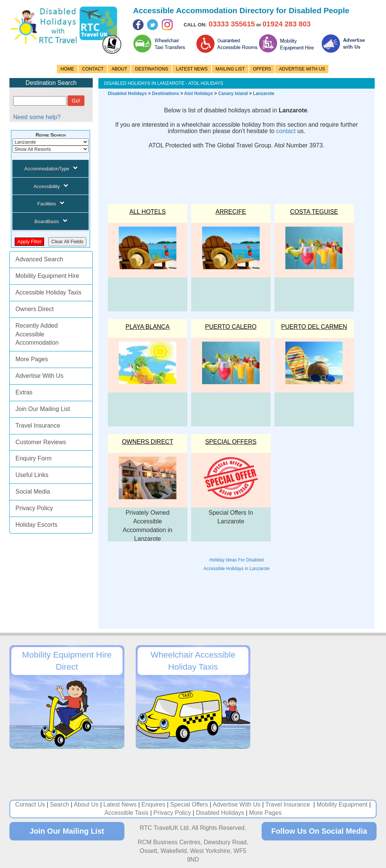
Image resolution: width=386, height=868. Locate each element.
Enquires (153, 804)
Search (60, 804)
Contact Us (30, 804)
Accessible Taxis (126, 813)
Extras (24, 392)
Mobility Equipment (342, 804)
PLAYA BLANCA (148, 327)
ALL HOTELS (147, 212)
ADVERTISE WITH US (302, 69)
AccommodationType (51, 168)
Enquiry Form (34, 458)
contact (286, 131)
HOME (67, 69)
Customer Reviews (41, 442)
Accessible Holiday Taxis (48, 292)
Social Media (33, 492)
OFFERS (262, 69)
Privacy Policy (34, 508)
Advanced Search (39, 259)
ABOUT (119, 69)
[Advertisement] (241, 173)
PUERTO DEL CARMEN (314, 327)
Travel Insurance (38, 426)
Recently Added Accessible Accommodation (37, 334)
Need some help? (37, 117)
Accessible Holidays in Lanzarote (236, 569)
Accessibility (51, 186)
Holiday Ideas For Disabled (236, 560)
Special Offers (231, 442)
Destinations (165, 94)
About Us (86, 804)
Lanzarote (264, 94)
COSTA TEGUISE (314, 212)
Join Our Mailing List (43, 409)
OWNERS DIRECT (147, 442)
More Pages (32, 359)
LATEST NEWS (192, 69)
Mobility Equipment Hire (47, 276)
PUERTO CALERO (231, 327)
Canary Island (233, 94)
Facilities (51, 203)
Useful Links (32, 475)
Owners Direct (34, 309)
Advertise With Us (39, 376)
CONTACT (93, 69)
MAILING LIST (230, 69)
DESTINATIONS (152, 69)
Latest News (120, 804)
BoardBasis (51, 221)
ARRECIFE (231, 212)
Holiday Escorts (36, 525)
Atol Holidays (198, 94)
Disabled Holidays (127, 94)
